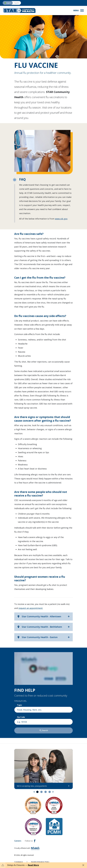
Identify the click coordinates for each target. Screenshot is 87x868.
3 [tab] (46, 792)
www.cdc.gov (61, 219)
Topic (19, 705)
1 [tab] (37, 792)
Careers (18, 841)
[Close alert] (83, 865)
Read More (33, 865)
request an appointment (31, 608)
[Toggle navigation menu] (79, 10)
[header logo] (19, 10)
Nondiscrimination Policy (40, 862)
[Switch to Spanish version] (12, 3)
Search (44, 731)
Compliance (19, 862)
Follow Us (30, 841)
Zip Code (21, 717)
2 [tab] (41, 792)
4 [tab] (50, 792)
